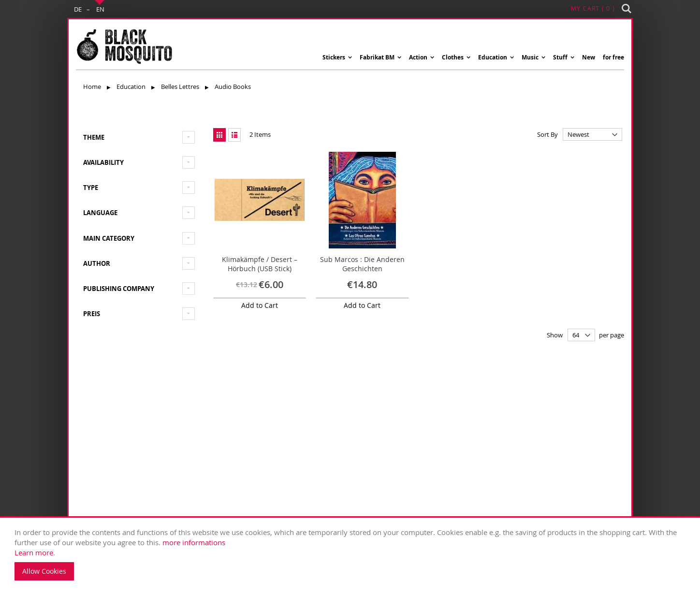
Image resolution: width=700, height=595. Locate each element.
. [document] (352, 554)
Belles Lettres (181, 87)
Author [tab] (97, 263)
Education (132, 87)
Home (93, 87)
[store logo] (124, 47)
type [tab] (91, 188)
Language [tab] (100, 213)
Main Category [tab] (109, 238)
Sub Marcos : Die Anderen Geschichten (362, 264)
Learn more (34, 552)
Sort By (547, 134)
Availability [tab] (103, 162)
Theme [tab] (94, 137)
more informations (194, 542)
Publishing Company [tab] (119, 289)
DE (78, 9)
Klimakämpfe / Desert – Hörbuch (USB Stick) (260, 264)
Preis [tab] (92, 314)
